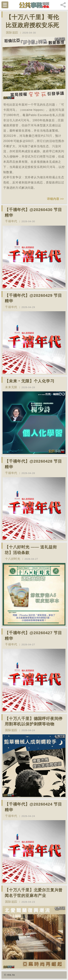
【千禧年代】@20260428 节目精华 (33, 464)
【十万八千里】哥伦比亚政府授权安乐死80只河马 (32, 25)
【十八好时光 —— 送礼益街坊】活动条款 (31, 550)
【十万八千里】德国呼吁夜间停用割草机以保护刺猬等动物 (34, 721)
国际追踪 (12, 33)
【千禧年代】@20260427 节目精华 (33, 636)
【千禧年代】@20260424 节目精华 (33, 807)
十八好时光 (13, 559)
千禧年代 (11, 221)
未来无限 (11, 387)
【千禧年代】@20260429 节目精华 (33, 298)
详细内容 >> (55, 199)
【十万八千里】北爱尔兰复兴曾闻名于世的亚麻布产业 (34, 893)
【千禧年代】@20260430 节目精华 (33, 212)
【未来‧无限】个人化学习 (30, 381)
